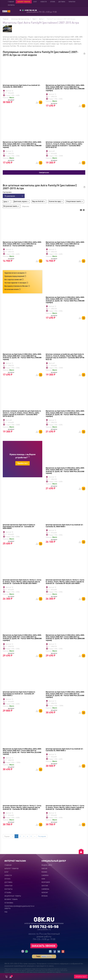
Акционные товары (13, 896)
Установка (9, 903)
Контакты (11, 5)
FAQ (6, 912)
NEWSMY (45, 892)
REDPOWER (46, 882)
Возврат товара (11, 899)
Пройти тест (23, 463)
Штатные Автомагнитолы (21, 19)
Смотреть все (44, 172)
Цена (6, 201)
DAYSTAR (45, 886)
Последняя (42, 836)
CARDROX (45, 875)
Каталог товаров (24, 2)
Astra (42, 19)
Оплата (53, 2)
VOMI (43, 879)
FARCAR (44, 868)
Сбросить (26, 206)
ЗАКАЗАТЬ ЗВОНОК (43, 946)
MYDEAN (45, 896)
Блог (35, 2)
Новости (44, 2)
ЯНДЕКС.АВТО (47, 865)
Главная (11, 2)
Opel (35, 19)
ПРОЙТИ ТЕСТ (81, 977)
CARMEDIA (45, 889)
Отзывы (8, 892)
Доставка (62, 2)
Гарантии (72, 2)
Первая (7, 836)
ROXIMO (44, 872)
